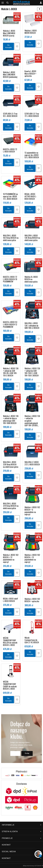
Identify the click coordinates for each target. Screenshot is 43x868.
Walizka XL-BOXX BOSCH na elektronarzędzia (31, 279)
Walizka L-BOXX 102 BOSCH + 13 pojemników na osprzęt (32, 558)
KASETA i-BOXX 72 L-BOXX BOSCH (10, 150)
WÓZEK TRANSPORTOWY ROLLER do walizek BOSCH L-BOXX (10, 641)
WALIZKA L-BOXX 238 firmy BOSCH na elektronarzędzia (11, 464)
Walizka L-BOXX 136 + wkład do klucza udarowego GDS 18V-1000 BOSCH (11, 420)
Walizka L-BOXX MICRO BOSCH (31, 32)
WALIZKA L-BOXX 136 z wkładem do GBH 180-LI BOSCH (32, 325)
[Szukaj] (7, 3)
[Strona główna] (21, 3)
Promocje (21, 838)
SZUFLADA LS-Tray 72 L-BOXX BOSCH (32, 115)
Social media (21, 852)
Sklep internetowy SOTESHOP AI (33, 866)
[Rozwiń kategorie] (3, 3)
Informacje (21, 825)
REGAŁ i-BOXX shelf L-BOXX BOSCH (10, 600)
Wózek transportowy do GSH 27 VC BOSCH (32, 640)
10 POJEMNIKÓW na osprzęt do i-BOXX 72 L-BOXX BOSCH (10, 196)
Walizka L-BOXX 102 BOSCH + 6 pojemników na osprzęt (32, 511)
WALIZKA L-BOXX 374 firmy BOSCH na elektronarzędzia (11, 506)
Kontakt (6, 845)
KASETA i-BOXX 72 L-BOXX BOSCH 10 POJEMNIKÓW (10, 279)
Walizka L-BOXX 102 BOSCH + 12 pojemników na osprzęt (11, 558)
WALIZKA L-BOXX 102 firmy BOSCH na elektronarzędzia (11, 238)
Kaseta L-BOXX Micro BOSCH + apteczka (30, 74)
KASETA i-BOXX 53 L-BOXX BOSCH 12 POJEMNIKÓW (10, 324)
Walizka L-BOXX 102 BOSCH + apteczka (32, 600)
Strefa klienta (21, 831)
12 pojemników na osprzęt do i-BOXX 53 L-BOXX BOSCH (32, 155)
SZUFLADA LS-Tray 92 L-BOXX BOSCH (10, 115)
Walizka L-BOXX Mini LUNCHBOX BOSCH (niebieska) (10, 75)
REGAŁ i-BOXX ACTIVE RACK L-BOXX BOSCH (31, 196)
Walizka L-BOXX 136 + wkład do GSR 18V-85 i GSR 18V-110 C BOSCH (11, 372)
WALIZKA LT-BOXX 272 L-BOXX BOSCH (32, 463)
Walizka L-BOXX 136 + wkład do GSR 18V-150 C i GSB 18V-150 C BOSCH (32, 372)
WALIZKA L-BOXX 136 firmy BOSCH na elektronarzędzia (32, 238)
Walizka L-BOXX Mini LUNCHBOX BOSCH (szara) (9, 33)
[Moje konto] (41, 3)
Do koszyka (8, 46)
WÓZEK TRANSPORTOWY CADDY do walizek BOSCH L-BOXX (10, 685)
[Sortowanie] (40, 9)
